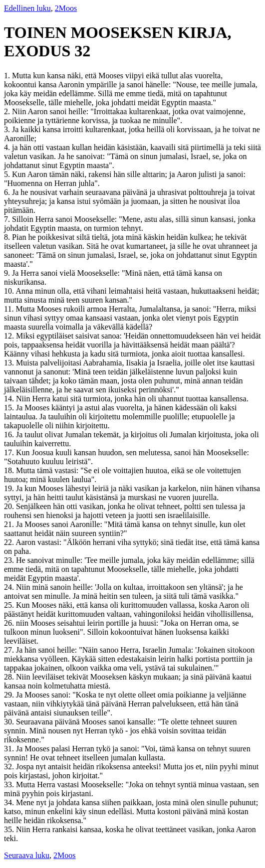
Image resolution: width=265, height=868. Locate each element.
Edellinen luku (27, 8)
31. (10, 749)
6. (8, 192)
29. (10, 695)
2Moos (66, 8)
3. (8, 129)
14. (10, 399)
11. (10, 309)
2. (8, 111)
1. (8, 76)
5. (8, 174)
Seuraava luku (27, 855)
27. (10, 650)
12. (10, 336)
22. (10, 542)
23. (10, 560)
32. (10, 767)
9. (8, 273)
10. (10, 291)
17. (10, 452)
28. (10, 677)
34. (10, 802)
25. (10, 605)
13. (10, 363)
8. (8, 237)
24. (10, 587)
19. (10, 488)
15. (10, 408)
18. (10, 470)
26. (10, 623)
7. (8, 219)
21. (10, 524)
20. (10, 506)
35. (10, 829)
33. (10, 784)
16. (10, 434)
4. (8, 147)
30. (10, 722)
